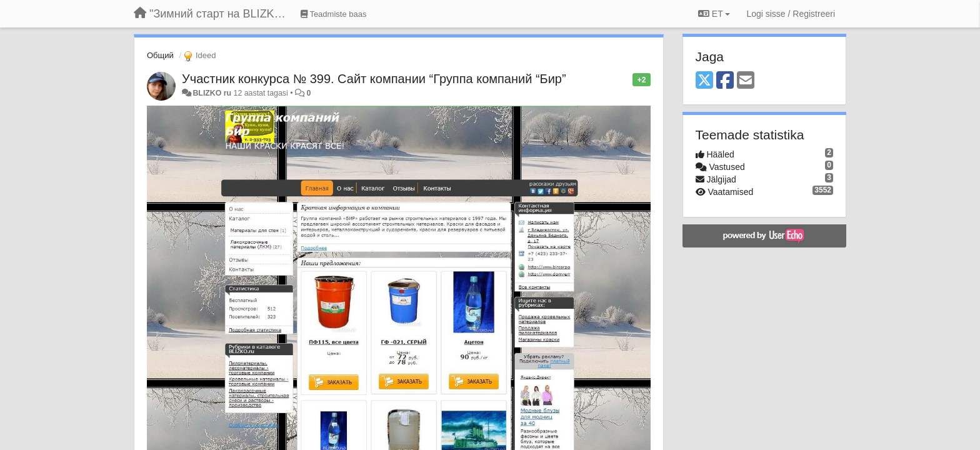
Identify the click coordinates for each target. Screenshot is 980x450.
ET (714, 14)
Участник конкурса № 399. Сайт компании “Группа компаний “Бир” (374, 79)
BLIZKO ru (213, 93)
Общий (160, 55)
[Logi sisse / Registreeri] (791, 14)
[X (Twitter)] (704, 81)
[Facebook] (725, 81)
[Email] (746, 81)
